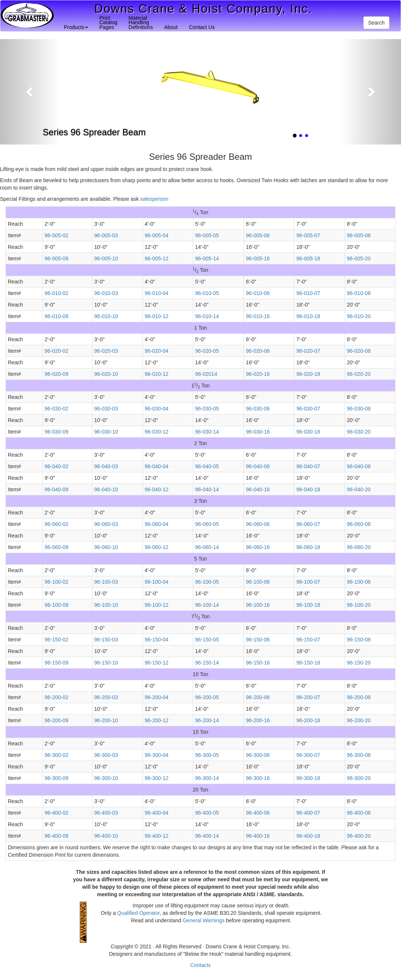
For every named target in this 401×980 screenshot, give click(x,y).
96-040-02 (57, 466)
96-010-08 (359, 293)
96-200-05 (207, 697)
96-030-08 (359, 409)
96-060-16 (258, 547)
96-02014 (206, 374)
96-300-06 (258, 755)
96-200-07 (308, 697)
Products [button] (76, 27)
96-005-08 (359, 235)
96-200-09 (57, 720)
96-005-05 (207, 235)
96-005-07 (308, 235)
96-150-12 (157, 663)
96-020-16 (258, 374)
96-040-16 (258, 489)
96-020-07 (308, 351)
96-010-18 (308, 316)
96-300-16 (258, 778)
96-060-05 (207, 524)
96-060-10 (106, 547)
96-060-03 (106, 524)
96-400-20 (359, 836)
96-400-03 (106, 813)
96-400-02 (57, 813)
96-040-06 (258, 466)
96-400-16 (258, 836)
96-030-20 (359, 432)
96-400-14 (207, 836)
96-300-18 (308, 778)
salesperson (154, 199)
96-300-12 (157, 778)
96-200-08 (359, 697)
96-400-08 (359, 813)
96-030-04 (157, 409)
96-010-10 (106, 316)
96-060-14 (207, 547)
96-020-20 (359, 374)
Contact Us (202, 27)
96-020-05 (207, 351)
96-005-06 (258, 235)
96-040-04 (157, 466)
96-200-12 (157, 720)
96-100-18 (308, 605)
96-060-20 (359, 547)
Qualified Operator (138, 913)
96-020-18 (308, 374)
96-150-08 (359, 640)
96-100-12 (157, 605)
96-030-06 (258, 409)
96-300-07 (308, 755)
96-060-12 (157, 547)
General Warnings (204, 920)
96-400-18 (308, 836)
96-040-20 (359, 489)
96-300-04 (157, 755)
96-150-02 (57, 640)
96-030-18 (308, 432)
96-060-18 (308, 547)
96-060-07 (308, 524)
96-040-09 (57, 489)
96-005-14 (207, 259)
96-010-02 (57, 293)
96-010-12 (157, 316)
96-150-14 (207, 663)
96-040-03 (106, 466)
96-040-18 (308, 489)
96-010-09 (57, 316)
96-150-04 (157, 640)
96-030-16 (258, 432)
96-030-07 (308, 409)
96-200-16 (258, 720)
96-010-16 (258, 316)
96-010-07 (308, 293)
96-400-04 (157, 813)
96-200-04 (157, 697)
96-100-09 (57, 605)
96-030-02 (57, 409)
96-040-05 (207, 466)
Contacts (200, 965)
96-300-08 (359, 755)
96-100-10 (106, 605)
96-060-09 (57, 547)
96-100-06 (258, 582)
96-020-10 (106, 374)
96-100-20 (359, 605)
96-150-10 (106, 663)
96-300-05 (207, 755)
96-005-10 (106, 259)
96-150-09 (57, 663)
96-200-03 (106, 697)
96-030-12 (157, 432)
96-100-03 (106, 582)
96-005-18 (308, 259)
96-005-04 (157, 235)
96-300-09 (57, 778)
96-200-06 (258, 697)
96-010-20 (359, 316)
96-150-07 (308, 640)
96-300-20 (359, 778)
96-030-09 (57, 432)
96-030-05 (207, 409)
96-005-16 (258, 259)
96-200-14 (207, 720)
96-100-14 (207, 605)
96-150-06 (258, 640)
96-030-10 (106, 432)
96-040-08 (359, 466)
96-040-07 (308, 466)
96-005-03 (106, 235)
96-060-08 (359, 524)
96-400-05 (207, 813)
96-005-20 (359, 259)
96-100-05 (207, 582)
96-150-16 (258, 663)
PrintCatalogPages (108, 23)
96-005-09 (57, 259)
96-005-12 (157, 259)
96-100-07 (308, 582)
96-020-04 (157, 351)
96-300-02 (57, 755)
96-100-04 (157, 582)
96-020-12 (157, 374)
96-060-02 (57, 524)
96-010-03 (106, 293)
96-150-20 (359, 663)
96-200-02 (57, 697)
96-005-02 (57, 235)
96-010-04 (157, 293)
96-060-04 (157, 524)
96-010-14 (207, 316)
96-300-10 (106, 778)
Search (376, 23)
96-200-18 (308, 720)
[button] (30, 92)
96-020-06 (258, 351)
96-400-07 (308, 813)
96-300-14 (207, 778)
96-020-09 (57, 374)
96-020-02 (57, 351)
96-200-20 (359, 720)
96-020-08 (359, 351)
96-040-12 (157, 489)
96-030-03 (106, 409)
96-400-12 (157, 836)
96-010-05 (207, 293)
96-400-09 (57, 836)
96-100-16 (258, 605)
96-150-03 (106, 640)
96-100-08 (359, 582)
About (171, 27)
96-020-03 (106, 351)
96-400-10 (106, 836)
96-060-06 (258, 524)
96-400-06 (258, 813)
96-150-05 (207, 640)
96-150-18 (308, 663)
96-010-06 (258, 293)
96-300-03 (106, 755)
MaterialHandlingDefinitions (141, 23)
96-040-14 (207, 489)
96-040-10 (106, 489)
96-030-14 (207, 432)
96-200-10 (106, 720)
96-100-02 (57, 582)
